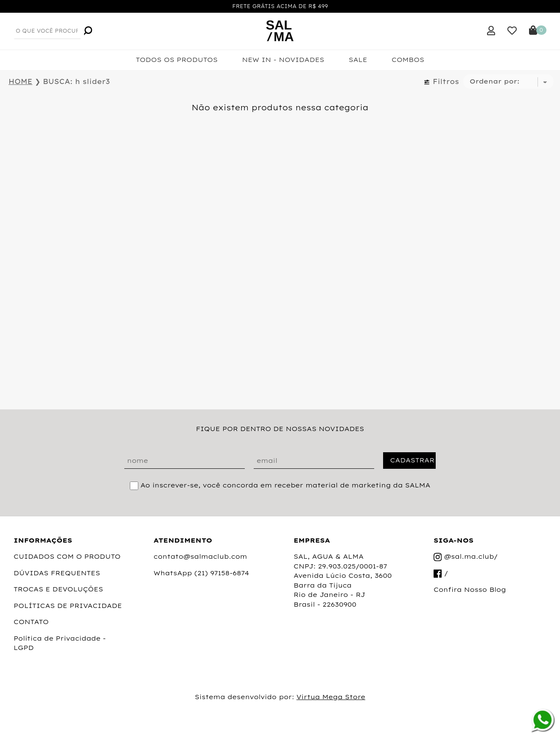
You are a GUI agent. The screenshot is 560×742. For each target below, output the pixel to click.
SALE (358, 60)
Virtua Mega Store (331, 697)
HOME (20, 81)
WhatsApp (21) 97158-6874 (201, 573)
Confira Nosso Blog (470, 589)
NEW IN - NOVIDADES (283, 60)
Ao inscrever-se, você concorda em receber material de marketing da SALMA (285, 485)
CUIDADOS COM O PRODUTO (67, 556)
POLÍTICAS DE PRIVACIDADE (68, 606)
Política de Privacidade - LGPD (60, 643)
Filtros (441, 81)
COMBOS (408, 60)
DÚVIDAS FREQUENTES (57, 573)
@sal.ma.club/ (466, 557)
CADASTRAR (412, 460)
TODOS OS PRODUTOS (177, 60)
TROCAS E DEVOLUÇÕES (58, 589)
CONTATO (31, 622)
